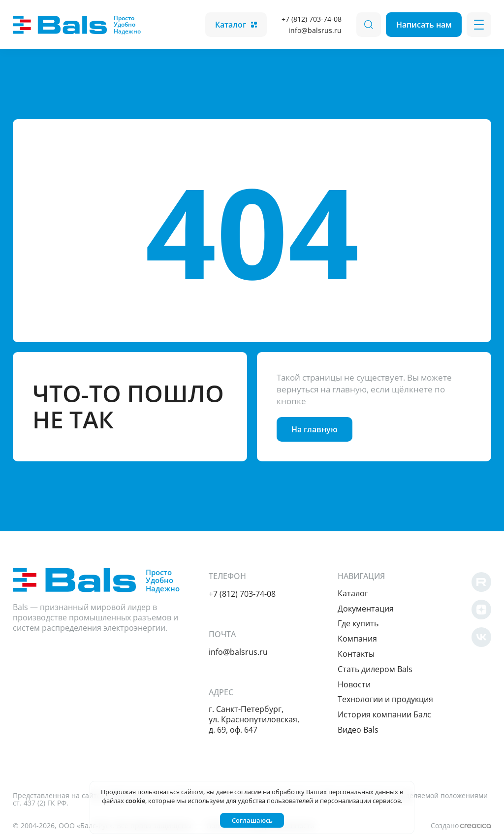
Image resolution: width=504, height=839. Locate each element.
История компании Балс (384, 714)
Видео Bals (358, 730)
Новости (354, 684)
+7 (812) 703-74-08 (312, 19)
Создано (461, 825)
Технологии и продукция (385, 699)
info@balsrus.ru (315, 30)
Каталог (236, 25)
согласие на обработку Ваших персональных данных (316, 792)
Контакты (356, 654)
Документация (366, 609)
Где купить (358, 623)
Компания (357, 639)
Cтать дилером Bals (375, 669)
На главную (315, 429)
